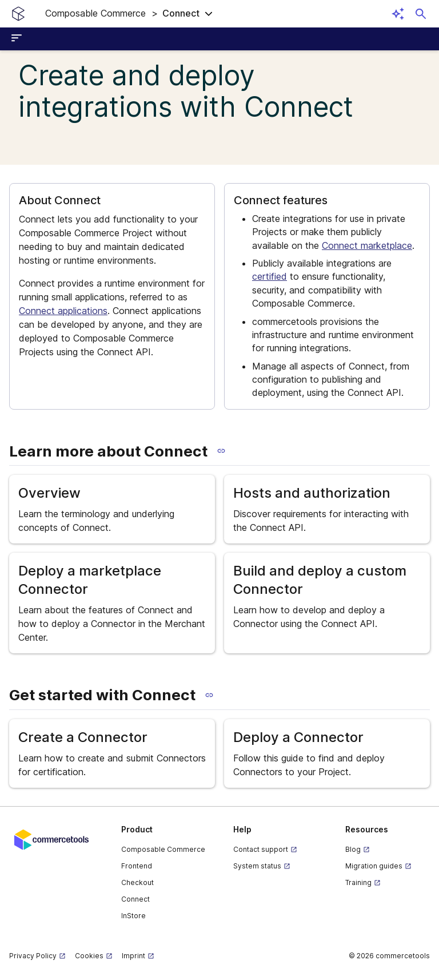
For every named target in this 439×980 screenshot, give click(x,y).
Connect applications (63, 311)
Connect (135, 899)
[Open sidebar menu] (18, 39)
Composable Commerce (163, 849)
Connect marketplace (367, 245)
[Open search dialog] (421, 14)
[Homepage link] (18, 14)
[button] (129, 14)
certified (270, 276)
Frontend (137, 866)
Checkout (137, 882)
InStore (133, 916)
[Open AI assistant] (398, 14)
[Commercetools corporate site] (51, 839)
